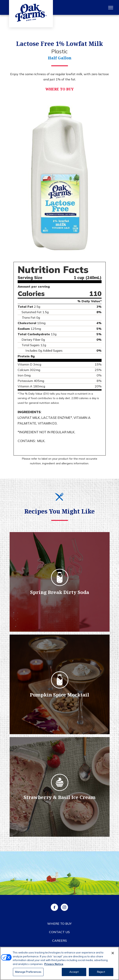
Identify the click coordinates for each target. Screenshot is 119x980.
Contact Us (59, 932)
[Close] (113, 954)
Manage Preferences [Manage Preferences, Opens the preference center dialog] (28, 972)
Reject (101, 972)
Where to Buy (60, 89)
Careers (59, 941)
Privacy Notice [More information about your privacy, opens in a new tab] (54, 964)
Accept (74, 972)
